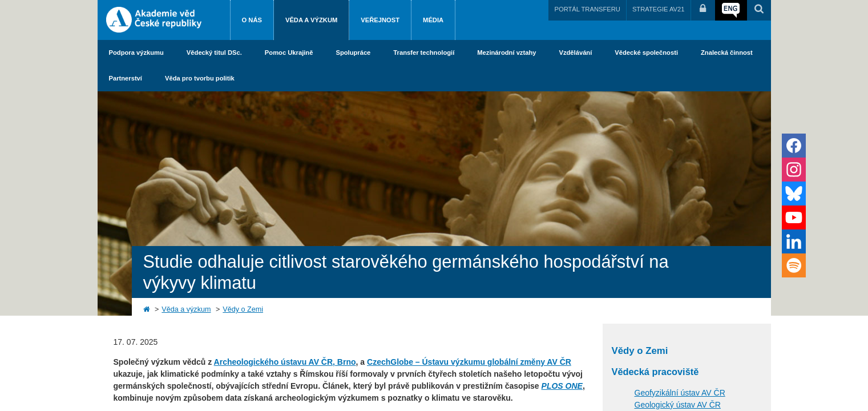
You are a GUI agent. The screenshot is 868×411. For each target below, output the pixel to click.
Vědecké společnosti (646, 53)
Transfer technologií (424, 53)
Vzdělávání (575, 53)
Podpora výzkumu (136, 53)
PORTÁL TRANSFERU (587, 9)
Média (433, 20)
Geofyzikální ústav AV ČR (680, 393)
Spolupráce (353, 53)
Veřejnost (380, 20)
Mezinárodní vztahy (506, 53)
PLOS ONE (562, 386)
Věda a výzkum (311, 20)
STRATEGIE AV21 (659, 9)
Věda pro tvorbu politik (200, 78)
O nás (252, 20)
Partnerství (126, 78)
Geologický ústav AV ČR (678, 405)
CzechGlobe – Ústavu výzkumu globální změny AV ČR (469, 362)
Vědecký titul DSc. (214, 53)
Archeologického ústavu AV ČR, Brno (285, 362)
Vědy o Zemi (243, 309)
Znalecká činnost (727, 53)
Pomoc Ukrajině (289, 53)
